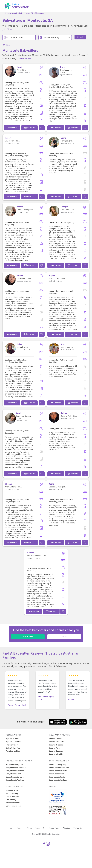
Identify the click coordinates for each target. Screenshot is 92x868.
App (12, 828)
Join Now (7, 29)
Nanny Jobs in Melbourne (59, 768)
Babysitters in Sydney (14, 765)
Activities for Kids (13, 751)
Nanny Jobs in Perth (56, 774)
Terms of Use (40, 828)
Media (29, 828)
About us (66, 828)
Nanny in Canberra (56, 751)
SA (32, 13)
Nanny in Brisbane (56, 745)
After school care (13, 803)
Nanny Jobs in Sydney (57, 765)
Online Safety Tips (13, 748)
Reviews (20, 828)
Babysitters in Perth (14, 774)
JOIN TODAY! (28, 637)
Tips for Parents (12, 739)
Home (7, 13)
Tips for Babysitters (14, 742)
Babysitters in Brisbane (15, 771)
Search (14, 13)
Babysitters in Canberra (15, 777)
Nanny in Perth (54, 748)
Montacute (40, 13)
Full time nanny (12, 790)
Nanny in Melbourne (56, 742)
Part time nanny (12, 794)
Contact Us (78, 828)
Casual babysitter (13, 797)
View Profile (12, 128)
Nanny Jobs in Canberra (58, 777)
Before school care (14, 806)
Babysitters (24, 13)
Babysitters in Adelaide (15, 780)
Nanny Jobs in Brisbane (58, 771)
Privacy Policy (54, 828)
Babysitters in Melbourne (16, 768)
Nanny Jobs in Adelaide (58, 780)
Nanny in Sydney (55, 739)
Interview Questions (14, 745)
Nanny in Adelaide (56, 754)
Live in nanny (11, 800)
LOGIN (64, 637)
